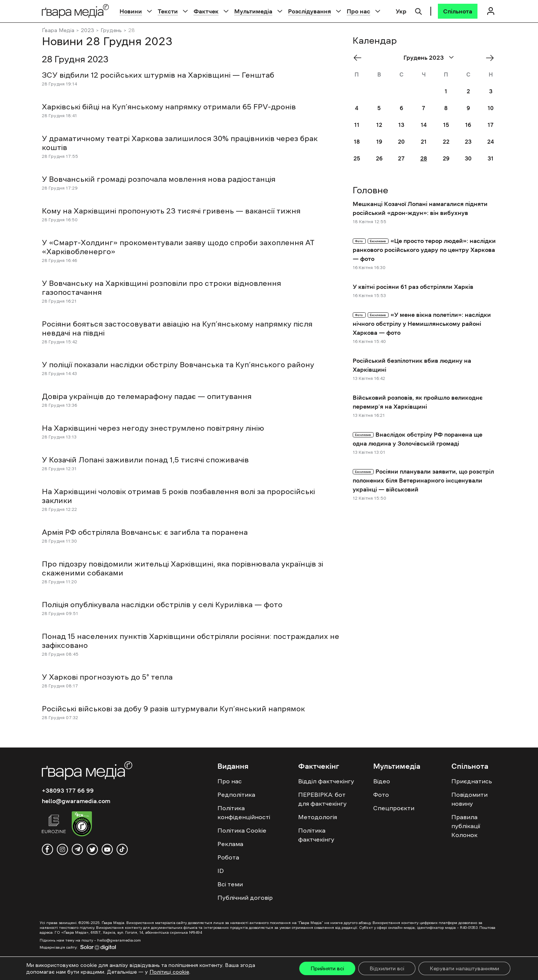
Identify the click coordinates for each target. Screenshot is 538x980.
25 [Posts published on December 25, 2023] (357, 158)
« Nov (360, 58)
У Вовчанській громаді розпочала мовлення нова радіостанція (159, 179)
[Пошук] (418, 10)
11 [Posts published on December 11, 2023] (357, 125)
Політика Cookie (242, 830)
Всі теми (230, 884)
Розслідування (310, 11)
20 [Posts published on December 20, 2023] (401, 142)
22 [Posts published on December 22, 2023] (446, 142)
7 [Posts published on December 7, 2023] (423, 108)
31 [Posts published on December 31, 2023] (491, 158)
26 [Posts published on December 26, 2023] (379, 158)
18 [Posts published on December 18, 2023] (357, 142)
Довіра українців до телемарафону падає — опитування (147, 396)
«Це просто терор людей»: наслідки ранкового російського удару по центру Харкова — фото (424, 250)
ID (221, 871)
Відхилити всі (387, 968)
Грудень (111, 30)
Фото (381, 795)
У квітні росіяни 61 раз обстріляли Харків (413, 287)
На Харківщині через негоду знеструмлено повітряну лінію (153, 428)
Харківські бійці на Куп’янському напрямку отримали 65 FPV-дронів (169, 107)
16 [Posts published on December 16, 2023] (468, 125)
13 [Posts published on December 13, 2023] (401, 125)
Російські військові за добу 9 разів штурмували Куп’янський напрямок (173, 709)
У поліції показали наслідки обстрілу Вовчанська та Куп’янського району (178, 365)
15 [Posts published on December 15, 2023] (446, 125)
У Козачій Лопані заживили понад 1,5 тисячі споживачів (145, 460)
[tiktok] (122, 849)
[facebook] (47, 849)
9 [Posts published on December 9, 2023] (468, 108)
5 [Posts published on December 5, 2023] (379, 108)
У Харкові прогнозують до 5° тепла (107, 677)
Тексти (168, 11)
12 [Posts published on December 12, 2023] (379, 125)
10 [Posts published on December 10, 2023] (491, 108)
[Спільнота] (458, 11)
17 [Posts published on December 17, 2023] (491, 125)
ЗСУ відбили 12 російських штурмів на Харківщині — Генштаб (158, 75)
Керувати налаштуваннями (464, 968)
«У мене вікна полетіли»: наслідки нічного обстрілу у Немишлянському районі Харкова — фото (422, 324)
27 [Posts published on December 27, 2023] (401, 158)
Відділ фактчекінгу (326, 781)
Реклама (230, 844)
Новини (131, 11)
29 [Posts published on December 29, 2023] (446, 158)
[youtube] (107, 849)
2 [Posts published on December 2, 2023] (468, 91)
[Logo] (75, 11)
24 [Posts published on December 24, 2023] (491, 142)
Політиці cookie (169, 972)
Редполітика (236, 795)
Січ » (491, 58)
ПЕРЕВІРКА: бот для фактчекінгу (322, 799)
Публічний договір (245, 898)
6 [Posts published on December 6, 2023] (401, 108)
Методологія (318, 817)
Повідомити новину (469, 799)
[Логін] (491, 11)
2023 (87, 30)
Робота (228, 857)
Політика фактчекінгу (316, 835)
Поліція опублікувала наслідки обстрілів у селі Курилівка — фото (162, 605)
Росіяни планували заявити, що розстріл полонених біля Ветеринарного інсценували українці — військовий (423, 480)
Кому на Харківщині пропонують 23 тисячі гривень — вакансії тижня (171, 211)
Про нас (358, 11)
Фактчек (206, 11)
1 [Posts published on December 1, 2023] (446, 91)
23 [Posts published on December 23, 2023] (468, 142)
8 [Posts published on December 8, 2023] (446, 108)
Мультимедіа (253, 11)
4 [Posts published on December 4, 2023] (357, 108)
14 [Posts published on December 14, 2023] (424, 125)
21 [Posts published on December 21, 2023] (424, 142)
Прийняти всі (327, 968)
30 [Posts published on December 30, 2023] (468, 158)
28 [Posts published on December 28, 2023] (424, 158)
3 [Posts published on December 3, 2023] (491, 91)
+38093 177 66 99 (68, 790)
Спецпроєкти (394, 808)
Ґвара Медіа (58, 30)
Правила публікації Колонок (466, 826)
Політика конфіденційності (244, 812)
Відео (382, 781)
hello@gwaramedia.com (76, 801)
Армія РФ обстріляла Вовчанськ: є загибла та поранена (145, 532)
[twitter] (92, 849)
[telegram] (77, 849)
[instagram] (62, 849)
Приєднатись (472, 781)
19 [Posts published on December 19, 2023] (379, 142)
